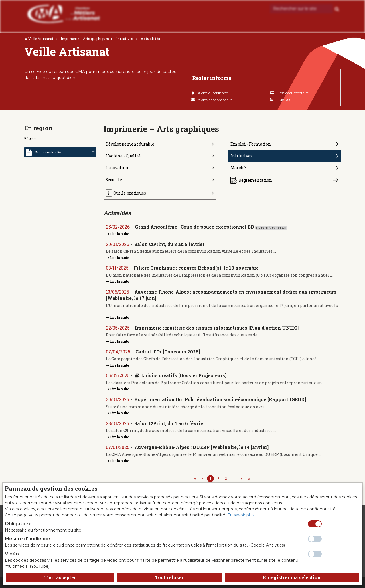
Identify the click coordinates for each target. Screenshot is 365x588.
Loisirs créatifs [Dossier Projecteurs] (184, 376)
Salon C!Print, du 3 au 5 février (169, 244)
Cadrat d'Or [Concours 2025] (168, 352)
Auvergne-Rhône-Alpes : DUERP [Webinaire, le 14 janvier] (202, 447)
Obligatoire (18, 524)
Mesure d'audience (28, 539)
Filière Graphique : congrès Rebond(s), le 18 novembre (196, 268)
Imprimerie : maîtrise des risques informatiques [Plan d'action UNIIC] (217, 328)
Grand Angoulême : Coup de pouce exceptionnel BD (194, 227)
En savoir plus (241, 515)
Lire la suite (117, 234)
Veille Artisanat (41, 39)
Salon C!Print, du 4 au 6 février (170, 423)
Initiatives (125, 39)
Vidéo (12, 554)
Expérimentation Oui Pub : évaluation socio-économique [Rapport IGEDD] (220, 399)
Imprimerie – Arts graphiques (85, 39)
